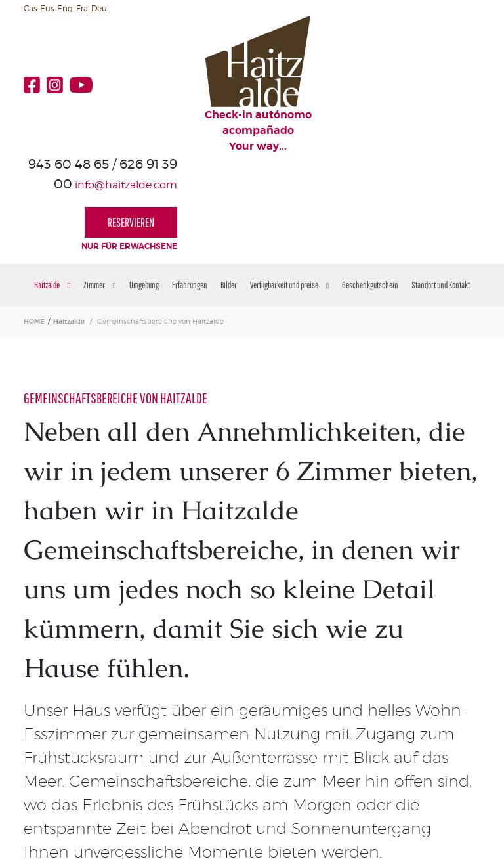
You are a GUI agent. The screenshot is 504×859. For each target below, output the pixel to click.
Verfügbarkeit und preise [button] (289, 186)
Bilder (229, 186)
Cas (30, 8)
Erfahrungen (190, 186)
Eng (65, 8)
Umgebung (144, 186)
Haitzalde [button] (52, 186)
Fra (82, 8)
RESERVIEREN (434, 84)
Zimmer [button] (99, 186)
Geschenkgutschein (370, 186)
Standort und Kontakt (441, 186)
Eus (47, 8)
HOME (34, 222)
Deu (99, 8)
